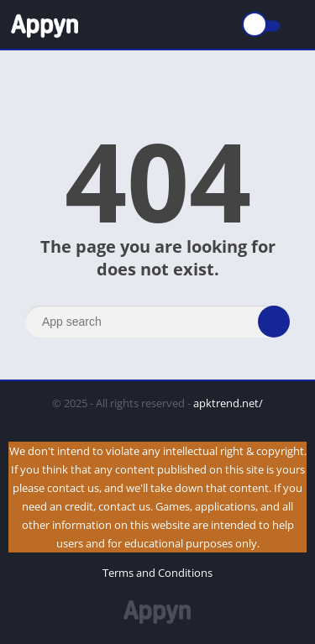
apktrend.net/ (228, 403)
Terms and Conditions (157, 573)
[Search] (157, 322)
